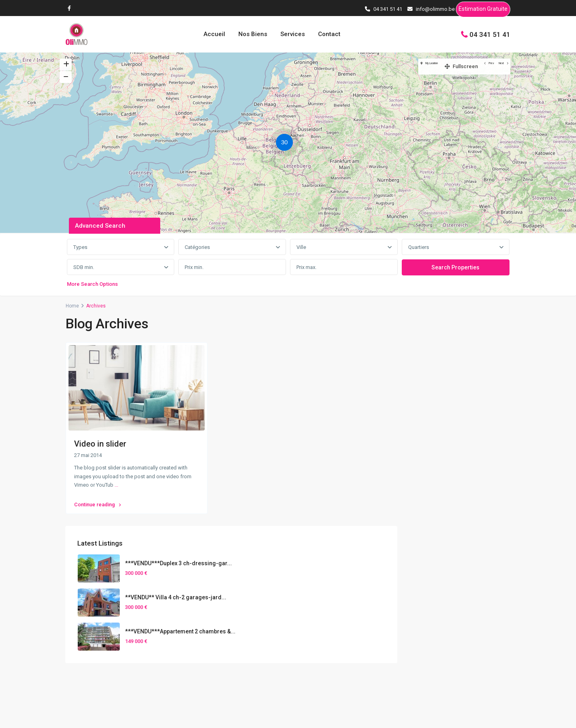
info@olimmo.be (211, 615)
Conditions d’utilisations (399, 716)
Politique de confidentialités (475, 716)
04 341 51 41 (490, 34)
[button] (286, 144)
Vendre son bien (445, 621)
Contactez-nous (211, 627)
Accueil (214, 34)
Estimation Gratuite (483, 10)
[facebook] (71, 8)
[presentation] (308, 611)
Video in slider (100, 444)
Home (72, 306)
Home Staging (443, 645)
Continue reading (98, 500)
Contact (329, 34)
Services (293, 34)
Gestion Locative (445, 658)
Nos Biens (253, 34)
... (116, 485)
